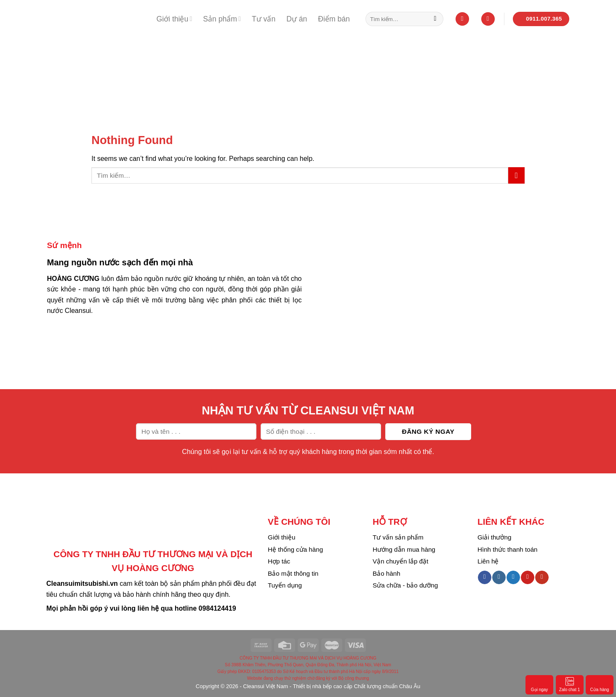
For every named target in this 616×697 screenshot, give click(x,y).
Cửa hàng (600, 684)
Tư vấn (264, 19)
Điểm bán (334, 19)
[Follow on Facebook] (484, 577)
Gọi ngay (539, 684)
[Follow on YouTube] (542, 577)
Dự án (297, 19)
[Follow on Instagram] (499, 577)
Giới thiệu (175, 19)
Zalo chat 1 (569, 684)
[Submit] (435, 19)
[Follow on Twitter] (513, 577)
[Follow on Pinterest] (527, 577)
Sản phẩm (222, 19)
